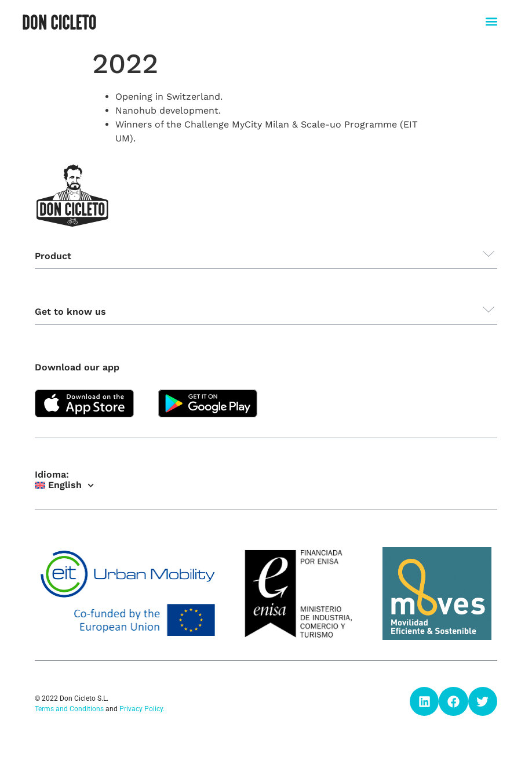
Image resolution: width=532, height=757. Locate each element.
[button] (491, 21)
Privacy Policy (141, 709)
